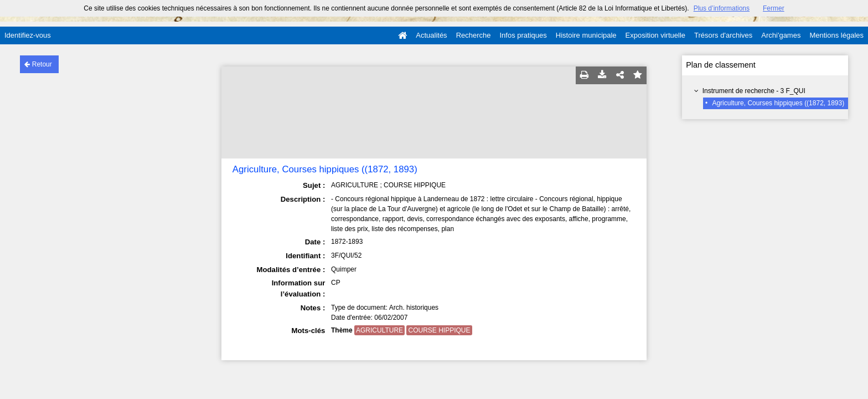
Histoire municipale (586, 35)
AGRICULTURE (379, 330)
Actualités (431, 35)
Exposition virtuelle (655, 35)
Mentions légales (836, 35)
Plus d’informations (722, 8)
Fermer (774, 8)
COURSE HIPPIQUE (439, 330)
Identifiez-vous (28, 35)
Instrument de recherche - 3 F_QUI (754, 91)
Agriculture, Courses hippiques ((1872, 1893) (778, 103)
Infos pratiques (523, 35)
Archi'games (781, 35)
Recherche (474, 35)
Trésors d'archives (723, 35)
